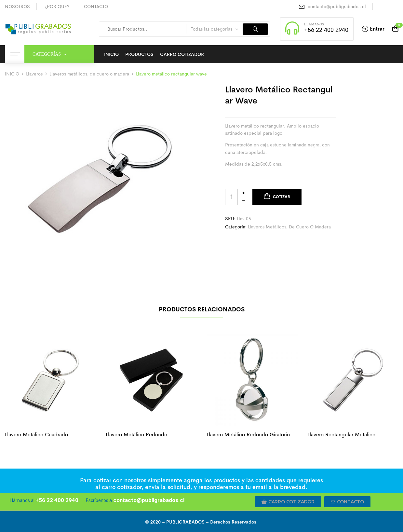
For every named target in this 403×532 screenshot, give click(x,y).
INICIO (12, 74)
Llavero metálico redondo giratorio (248, 435)
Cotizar (282, 197)
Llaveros (34, 74)
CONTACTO (96, 7)
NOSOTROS (17, 7)
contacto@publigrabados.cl (337, 7)
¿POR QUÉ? (57, 7)
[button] (288, 502)
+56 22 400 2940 (326, 30)
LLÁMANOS (314, 24)
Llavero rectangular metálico (341, 435)
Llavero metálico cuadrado (36, 435)
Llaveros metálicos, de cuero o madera (89, 74)
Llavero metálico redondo (136, 435)
